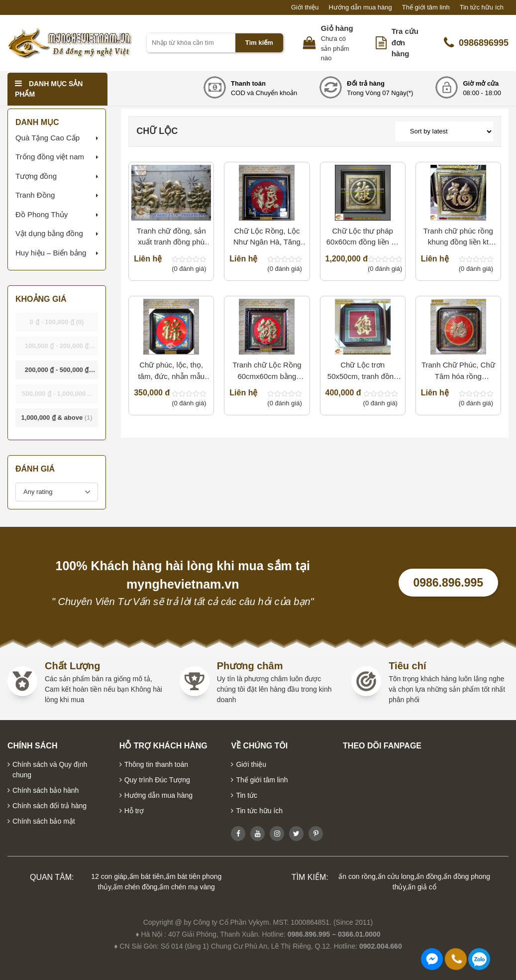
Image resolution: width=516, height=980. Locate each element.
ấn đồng (429, 876)
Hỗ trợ (134, 811)
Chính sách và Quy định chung (50, 770)
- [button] (57, 322)
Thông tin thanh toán (156, 764)
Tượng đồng (36, 176)
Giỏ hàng (337, 28)
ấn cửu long (396, 876)
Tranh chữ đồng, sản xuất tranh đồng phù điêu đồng (171, 237)
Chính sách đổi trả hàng (50, 806)
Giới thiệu (305, 7)
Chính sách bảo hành (46, 790)
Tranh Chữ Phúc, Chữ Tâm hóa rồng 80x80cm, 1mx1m (458, 371)
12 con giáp (109, 876)
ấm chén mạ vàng (187, 887)
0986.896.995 (448, 583)
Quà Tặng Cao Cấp (48, 138)
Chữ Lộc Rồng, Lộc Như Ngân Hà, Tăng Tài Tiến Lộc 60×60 (267, 237)
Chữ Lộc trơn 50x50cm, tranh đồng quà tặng (363, 371)
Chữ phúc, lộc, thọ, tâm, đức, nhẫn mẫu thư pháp (171, 371)
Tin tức (247, 795)
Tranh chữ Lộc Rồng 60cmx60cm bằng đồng (267, 371)
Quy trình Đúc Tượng (157, 780)
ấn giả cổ (422, 887)
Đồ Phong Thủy (42, 214)
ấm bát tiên (147, 876)
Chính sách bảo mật (44, 821)
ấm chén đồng (135, 887)
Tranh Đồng (35, 195)
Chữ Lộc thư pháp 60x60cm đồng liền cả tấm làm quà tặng (363, 237)
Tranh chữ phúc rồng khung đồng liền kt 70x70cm (458, 237)
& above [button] (56, 418)
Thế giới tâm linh (426, 7)
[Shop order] (444, 131)
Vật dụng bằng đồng (49, 233)
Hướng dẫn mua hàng (360, 7)
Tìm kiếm (259, 43)
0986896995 (476, 43)
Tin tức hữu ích (482, 7)
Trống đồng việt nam (50, 157)
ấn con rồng (357, 876)
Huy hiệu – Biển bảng (51, 253)
